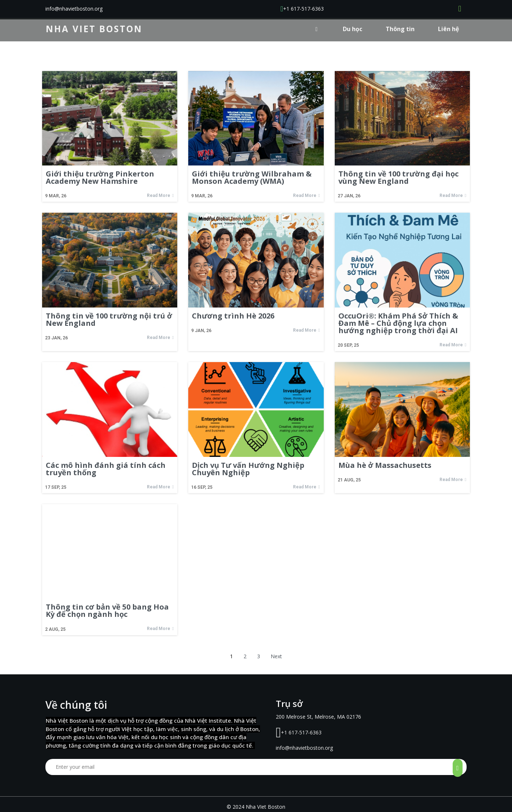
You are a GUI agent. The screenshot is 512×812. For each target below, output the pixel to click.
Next (276, 657)
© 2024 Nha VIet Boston (256, 796)
